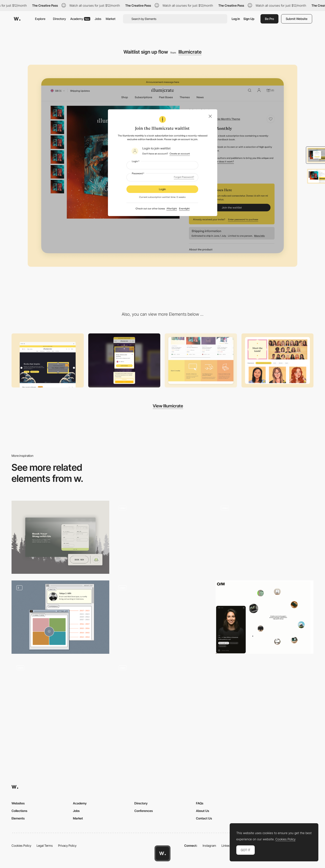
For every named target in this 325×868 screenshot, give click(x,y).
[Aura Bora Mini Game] (60, 697)
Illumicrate (190, 52)
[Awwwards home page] (162, 853)
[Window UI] (60, 617)
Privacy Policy (67, 846)
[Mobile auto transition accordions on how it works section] (201, 360)
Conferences (144, 811)
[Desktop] (48, 360)
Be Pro (269, 19)
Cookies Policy (21, 846)
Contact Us (204, 818)
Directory (59, 19)
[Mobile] (124, 360)
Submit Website (297, 19)
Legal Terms (45, 846)
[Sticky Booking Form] (60, 537)
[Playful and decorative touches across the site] (278, 360)
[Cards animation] (163, 617)
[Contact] (163, 697)
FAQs (200, 803)
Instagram (209, 846)
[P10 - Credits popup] (163, 537)
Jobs (98, 19)
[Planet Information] (265, 537)
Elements (18, 818)
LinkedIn (227, 846)
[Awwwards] (17, 19)
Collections (19, 811)
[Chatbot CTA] (265, 617)
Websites (18, 803)
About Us (203, 811)
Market (111, 19)
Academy (80, 19)
